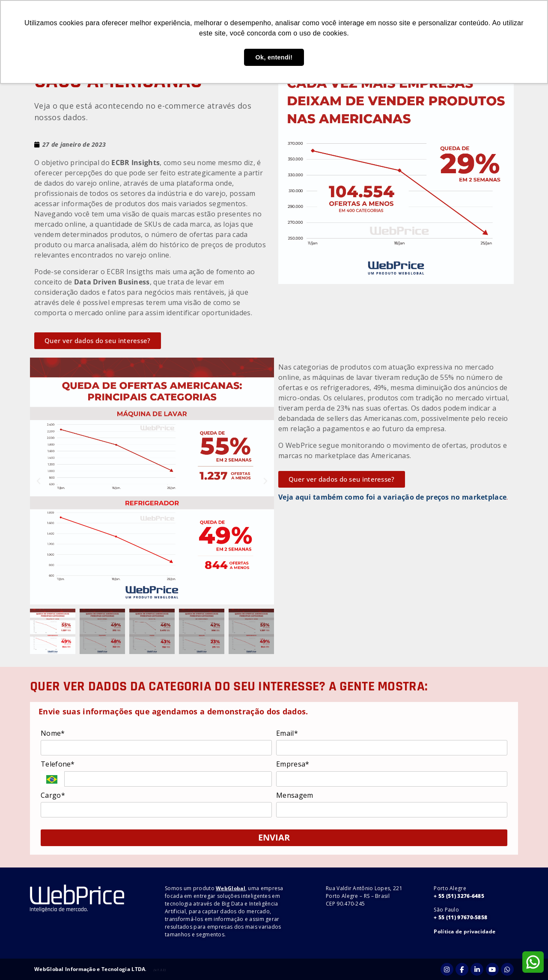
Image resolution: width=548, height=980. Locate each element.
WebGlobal (231, 888)
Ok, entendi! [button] (274, 57)
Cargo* (53, 795)
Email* (287, 733)
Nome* (53, 733)
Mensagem (295, 795)
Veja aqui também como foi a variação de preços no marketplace (392, 497)
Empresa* (293, 764)
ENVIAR (274, 837)
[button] (39, 481)
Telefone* (58, 764)
